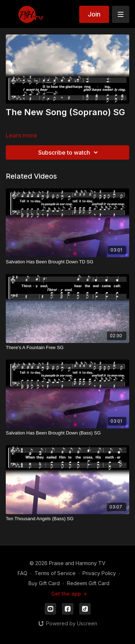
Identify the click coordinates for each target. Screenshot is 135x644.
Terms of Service (55, 573)
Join (94, 14)
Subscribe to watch (69, 152)
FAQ (22, 573)
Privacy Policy (99, 573)
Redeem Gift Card (88, 583)
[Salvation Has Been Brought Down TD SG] (67, 262)
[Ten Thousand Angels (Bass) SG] (67, 519)
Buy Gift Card (44, 583)
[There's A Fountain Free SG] (67, 348)
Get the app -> (69, 594)
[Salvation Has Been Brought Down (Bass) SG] (67, 433)
